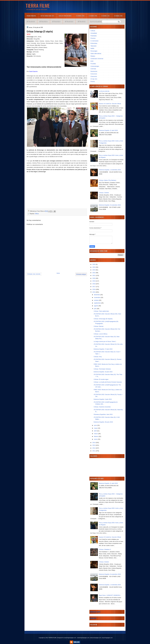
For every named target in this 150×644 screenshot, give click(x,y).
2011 (94, 451)
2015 (94, 292)
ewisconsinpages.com (96, 638)
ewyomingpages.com (107, 638)
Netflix (92, 48)
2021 (94, 275)
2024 (94, 267)
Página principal (31, 16)
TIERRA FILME (38, 5)
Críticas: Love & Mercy (100, 334)
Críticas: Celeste (104, 193)
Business (93, 618)
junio (96, 425)
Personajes (94, 51)
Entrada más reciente (34, 274)
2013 (94, 445)
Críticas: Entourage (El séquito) (103, 319)
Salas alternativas (96, 53)
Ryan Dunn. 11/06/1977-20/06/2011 (110, 595)
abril (96, 431)
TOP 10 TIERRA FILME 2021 (47, 16)
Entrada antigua (81, 274)
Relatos (93, 56)
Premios (93, 38)
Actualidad (94, 33)
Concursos (94, 74)
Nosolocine (94, 71)
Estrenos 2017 (106, 16)
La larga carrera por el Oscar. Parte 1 (105, 341)
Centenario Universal (97, 59)
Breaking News (95, 612)
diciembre (97, 295)
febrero (96, 436)
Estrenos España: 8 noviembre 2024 (110, 205)
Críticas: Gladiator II (105, 549)
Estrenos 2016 (118, 16)
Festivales (94, 36)
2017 (94, 287)
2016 (94, 289)
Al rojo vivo (94, 79)
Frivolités (93, 64)
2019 (94, 281)
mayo (96, 428)
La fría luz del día (104, 91)
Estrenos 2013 (56, 21)
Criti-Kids (93, 69)
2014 (94, 443)
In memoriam (94, 41)
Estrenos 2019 (80, 16)
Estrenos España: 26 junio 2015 (103, 422)
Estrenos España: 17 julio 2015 (103, 349)
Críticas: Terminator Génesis (102, 369)
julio (95, 309)
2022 (94, 273)
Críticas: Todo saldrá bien (101, 311)
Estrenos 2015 (31, 21)
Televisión (93, 46)
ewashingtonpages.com (70, 638)
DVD (92, 61)
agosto (96, 306)
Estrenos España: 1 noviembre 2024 (110, 170)
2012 (94, 448)
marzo (96, 434)
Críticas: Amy (98, 357)
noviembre (97, 297)
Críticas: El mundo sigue (101, 379)
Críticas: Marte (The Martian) (107, 180)
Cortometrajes (95, 66)
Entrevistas (94, 43)
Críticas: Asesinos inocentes (102, 407)
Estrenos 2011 (82, 21)
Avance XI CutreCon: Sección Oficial (110, 104)
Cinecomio (94, 76)
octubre (97, 300)
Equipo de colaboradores (97, 21)
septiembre (98, 303)
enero (96, 439)
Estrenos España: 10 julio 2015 (103, 372)
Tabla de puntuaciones (65, 16)
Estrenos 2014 (44, 21)
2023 (94, 270)
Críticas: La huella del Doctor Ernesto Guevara (108, 382)
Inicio (58, 273)
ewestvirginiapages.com (83, 638)
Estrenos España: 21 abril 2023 (108, 130)
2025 (94, 264)
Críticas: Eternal (98, 326)
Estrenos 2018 (93, 16)
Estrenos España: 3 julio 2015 (103, 399)
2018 (94, 284)
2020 (94, 278)
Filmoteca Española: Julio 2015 (103, 414)
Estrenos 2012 (69, 21)
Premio (93, 82)
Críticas (37, 214)
